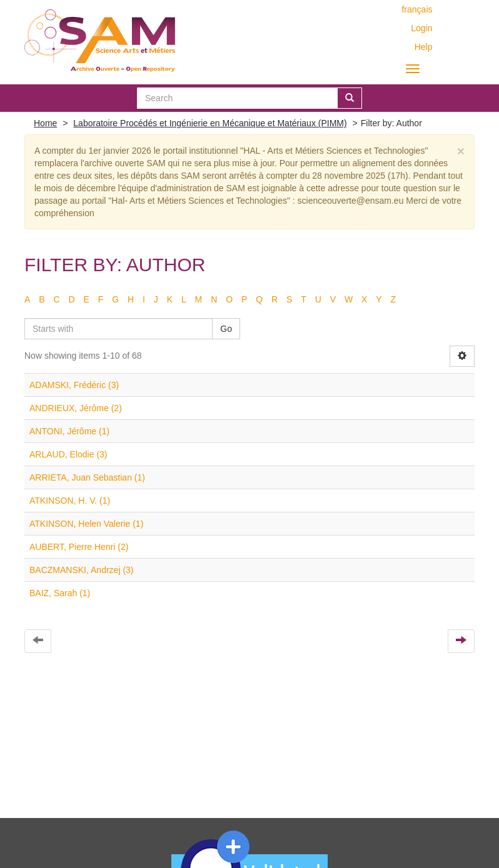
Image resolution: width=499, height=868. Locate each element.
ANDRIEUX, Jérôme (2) (76, 408)
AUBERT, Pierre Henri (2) (79, 547)
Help (424, 47)
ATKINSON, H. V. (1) (70, 501)
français (417, 9)
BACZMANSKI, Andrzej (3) (82, 570)
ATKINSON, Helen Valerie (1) (86, 524)
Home (45, 123)
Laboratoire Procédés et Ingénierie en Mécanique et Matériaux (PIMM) (210, 123)
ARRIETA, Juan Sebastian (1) (87, 477)
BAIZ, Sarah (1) (60, 593)
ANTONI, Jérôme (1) (69, 431)
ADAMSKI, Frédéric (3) (74, 385)
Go (226, 329)
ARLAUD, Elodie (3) (68, 454)
